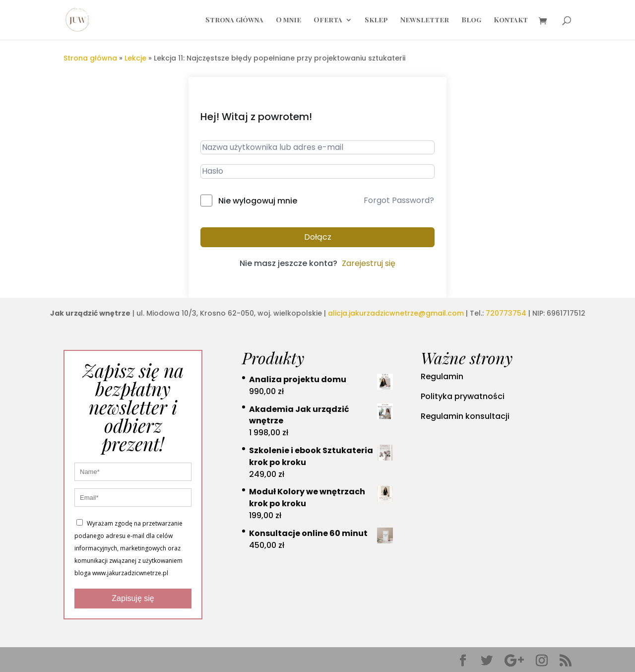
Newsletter (425, 20)
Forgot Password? (399, 200)
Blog (471, 20)
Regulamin (442, 376)
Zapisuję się (133, 598)
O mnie (288, 20)
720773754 (506, 313)
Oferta (328, 20)
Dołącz (318, 237)
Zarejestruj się (369, 263)
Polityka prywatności (463, 396)
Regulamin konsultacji (465, 416)
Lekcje (135, 58)
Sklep (376, 20)
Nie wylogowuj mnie (258, 201)
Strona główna (234, 20)
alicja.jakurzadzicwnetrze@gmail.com (396, 313)
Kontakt (511, 20)
